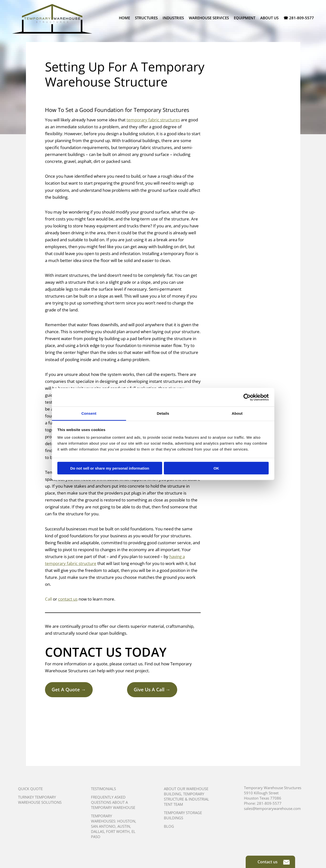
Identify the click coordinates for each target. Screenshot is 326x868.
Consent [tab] (89, 413)
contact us (68, 599)
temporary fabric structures (153, 120)
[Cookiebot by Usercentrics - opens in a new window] (247, 397)
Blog (169, 826)
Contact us (274, 862)
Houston (126, 821)
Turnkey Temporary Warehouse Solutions (40, 800)
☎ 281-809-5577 (299, 18)
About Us (269, 18)
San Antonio (103, 826)
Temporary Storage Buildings (183, 815)
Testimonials (103, 789)
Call (48, 599)
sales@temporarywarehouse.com (272, 808)
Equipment (245, 18)
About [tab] (237, 413)
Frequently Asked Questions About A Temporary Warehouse (113, 802)
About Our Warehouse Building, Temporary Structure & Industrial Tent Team (186, 796)
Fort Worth (118, 831)
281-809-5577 (269, 803)
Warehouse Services (209, 18)
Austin (124, 826)
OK (216, 468)
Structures (146, 18)
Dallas (98, 831)
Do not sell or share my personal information (110, 468)
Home (124, 18)
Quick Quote (30, 789)
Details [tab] (163, 413)
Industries (173, 18)
